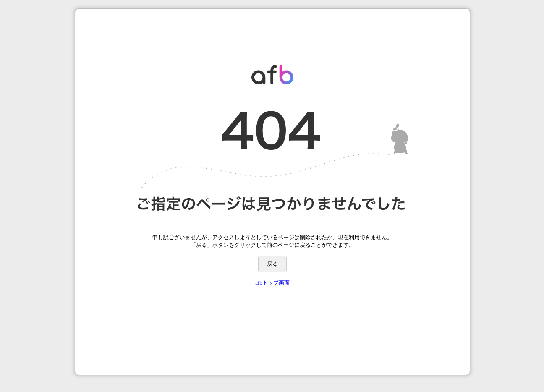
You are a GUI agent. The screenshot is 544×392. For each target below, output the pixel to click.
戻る (272, 264)
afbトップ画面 (272, 283)
